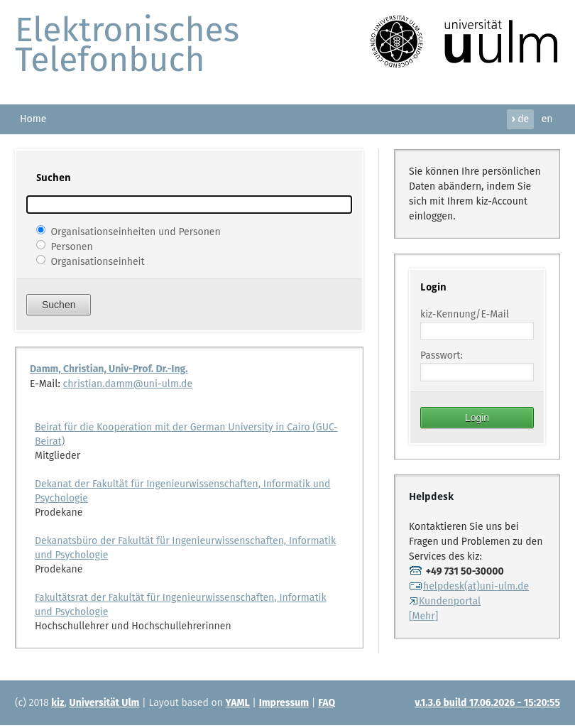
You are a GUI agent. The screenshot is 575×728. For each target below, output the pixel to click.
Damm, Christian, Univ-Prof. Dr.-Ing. (109, 369)
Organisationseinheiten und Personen (135, 231)
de (520, 119)
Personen (71, 246)
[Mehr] (423, 616)
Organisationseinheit (97, 261)
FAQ (327, 703)
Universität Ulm (105, 703)
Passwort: (442, 355)
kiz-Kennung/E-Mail (465, 314)
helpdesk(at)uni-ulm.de (469, 586)
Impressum (284, 703)
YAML (238, 703)
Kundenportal (445, 601)
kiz (57, 703)
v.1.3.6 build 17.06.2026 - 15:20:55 (487, 703)
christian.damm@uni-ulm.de (128, 384)
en (547, 119)
